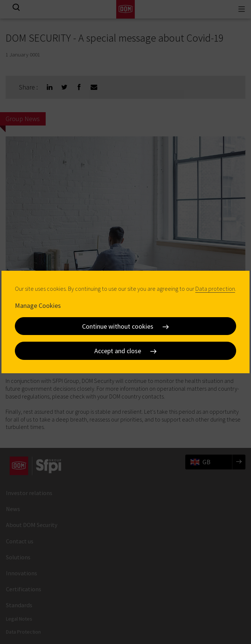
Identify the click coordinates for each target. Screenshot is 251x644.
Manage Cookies (38, 305)
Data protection (215, 289)
